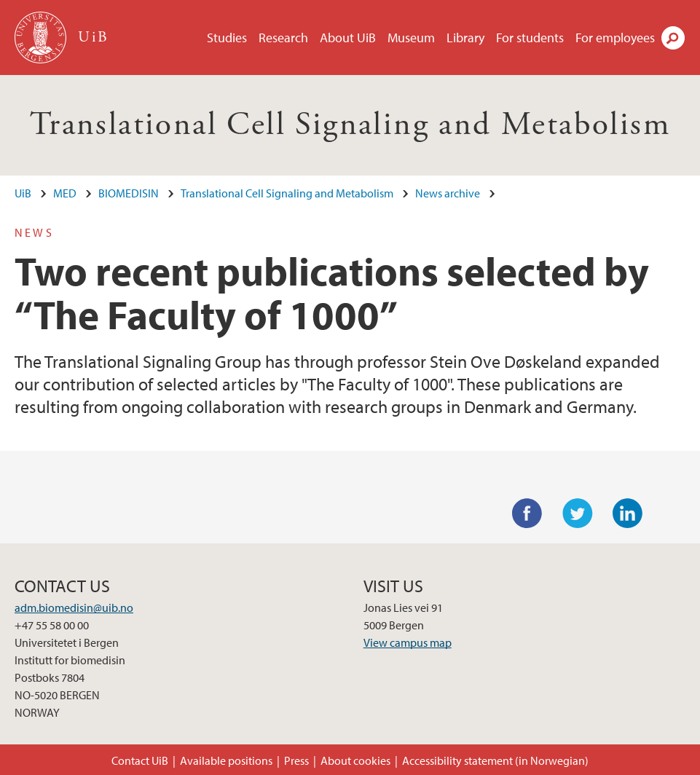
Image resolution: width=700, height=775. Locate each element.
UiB (23, 193)
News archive (448, 193)
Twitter (578, 514)
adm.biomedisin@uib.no (74, 607)
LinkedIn (628, 514)
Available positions (226, 760)
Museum (411, 38)
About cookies (355, 760)
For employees (615, 38)
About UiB (348, 38)
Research (283, 38)
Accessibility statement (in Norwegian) (495, 760)
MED (65, 193)
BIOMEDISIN (129, 193)
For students (530, 38)
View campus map (408, 642)
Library (465, 38)
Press (296, 760)
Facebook (527, 514)
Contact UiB (140, 760)
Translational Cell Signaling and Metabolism (350, 125)
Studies (227, 38)
